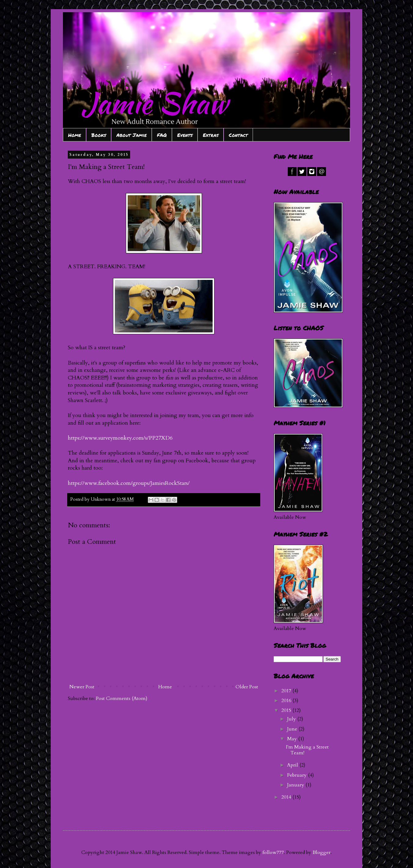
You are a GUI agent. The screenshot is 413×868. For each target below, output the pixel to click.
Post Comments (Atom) (122, 698)
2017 (287, 691)
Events (185, 135)
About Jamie (132, 135)
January (296, 785)
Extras (211, 135)
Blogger (322, 852)
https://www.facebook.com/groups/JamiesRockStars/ (129, 483)
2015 (287, 710)
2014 (287, 797)
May (293, 739)
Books (99, 135)
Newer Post (82, 687)
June (293, 729)
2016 (287, 701)
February (298, 775)
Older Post (247, 687)
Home (75, 135)
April (293, 765)
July (292, 719)
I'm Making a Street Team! (307, 750)
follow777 (273, 852)
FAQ (162, 135)
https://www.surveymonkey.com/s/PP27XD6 (120, 438)
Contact (238, 135)
